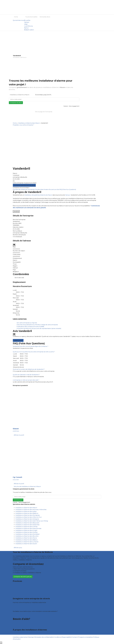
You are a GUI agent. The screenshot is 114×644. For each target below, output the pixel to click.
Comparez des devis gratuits (23, 577)
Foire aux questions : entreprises (23, 624)
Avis (58, 189)
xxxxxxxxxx (16, 249)
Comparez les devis (16, 103)
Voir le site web (19, 278)
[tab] (57, 346)
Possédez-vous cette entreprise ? (23, 125)
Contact (15, 626)
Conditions (58, 637)
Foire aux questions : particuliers (23, 622)
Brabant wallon (29, 30)
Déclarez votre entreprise (21, 615)
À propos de (17, 189)
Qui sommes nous (18, 20)
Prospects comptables (85, 637)
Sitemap (31, 637)
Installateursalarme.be (20, 637)
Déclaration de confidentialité (44, 637)
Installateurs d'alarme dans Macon (29, 123)
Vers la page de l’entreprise (44, 112)
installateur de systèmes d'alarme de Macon (38, 195)
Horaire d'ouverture (50, 189)
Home (16, 17)
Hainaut (27, 22)
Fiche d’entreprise (19, 608)
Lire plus (16, 211)
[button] (31, 346)
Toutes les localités (31, 17)
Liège (26, 24)
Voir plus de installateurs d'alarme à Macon (27, 486)
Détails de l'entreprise (28, 189)
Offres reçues (17, 606)
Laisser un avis (18, 340)
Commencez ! (18, 500)
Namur (26, 28)
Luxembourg (28, 26)
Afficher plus (18, 548)
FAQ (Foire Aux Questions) (68, 189)
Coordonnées (39, 189)
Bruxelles (27, 20)
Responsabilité (66, 637)
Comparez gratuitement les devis (24, 185)
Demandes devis (45, 17)
